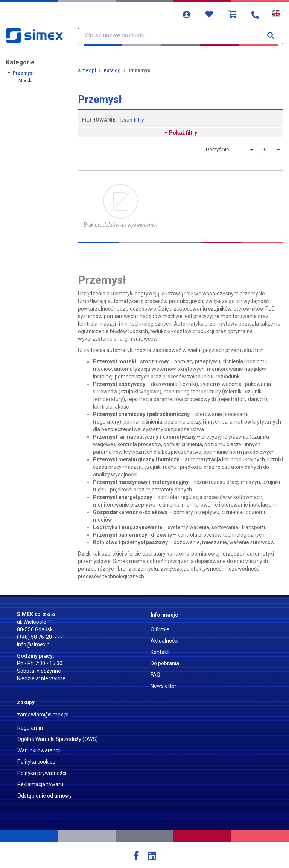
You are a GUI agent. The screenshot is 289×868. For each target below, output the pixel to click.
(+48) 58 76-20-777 (40, 637)
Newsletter (164, 686)
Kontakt (160, 652)
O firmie (160, 629)
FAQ (155, 675)
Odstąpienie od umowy (45, 796)
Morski (25, 81)
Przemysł (23, 73)
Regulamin (30, 728)
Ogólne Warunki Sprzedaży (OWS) (58, 739)
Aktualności (164, 641)
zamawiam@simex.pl (43, 715)
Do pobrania (165, 663)
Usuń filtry (132, 120)
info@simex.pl (34, 644)
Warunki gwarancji (39, 750)
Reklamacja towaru (40, 784)
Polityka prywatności (42, 773)
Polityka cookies (36, 762)
